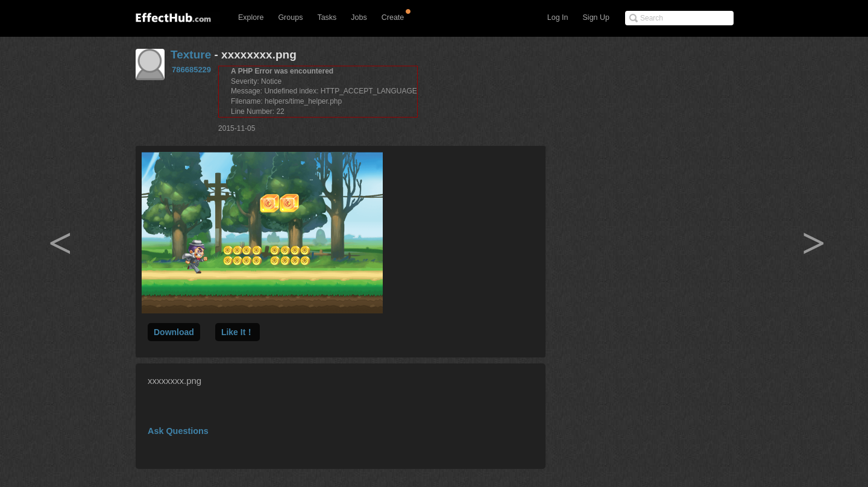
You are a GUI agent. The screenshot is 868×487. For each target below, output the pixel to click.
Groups (290, 17)
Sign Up (596, 17)
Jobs (359, 17)
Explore (251, 17)
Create (393, 17)
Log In (558, 17)
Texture (191, 55)
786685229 (191, 70)
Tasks (327, 17)
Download (174, 332)
